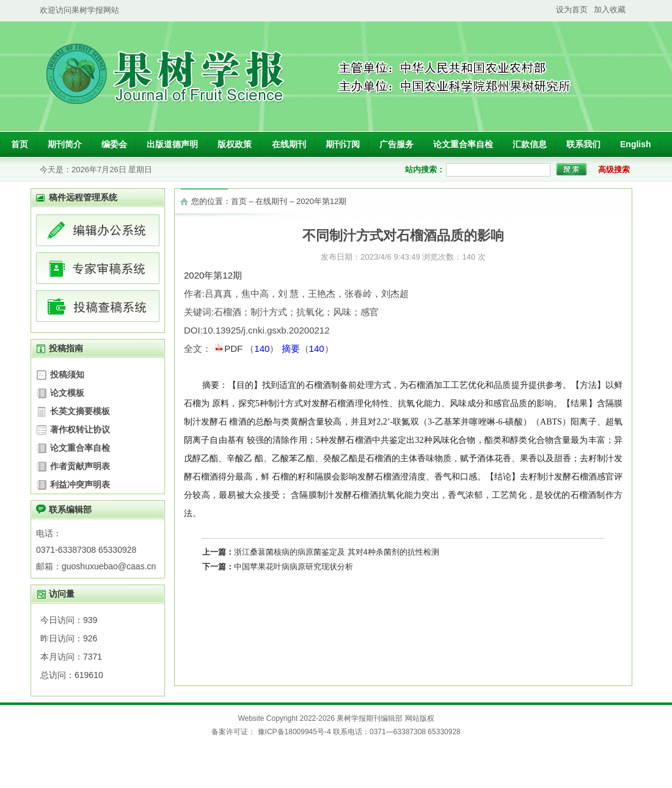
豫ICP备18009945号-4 (294, 732)
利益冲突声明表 (80, 484)
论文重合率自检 (463, 144)
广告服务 (396, 144)
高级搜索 (614, 170)
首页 (20, 144)
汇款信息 (530, 144)
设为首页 (572, 9)
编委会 (114, 144)
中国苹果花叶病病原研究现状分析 (294, 567)
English (636, 144)
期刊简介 (65, 144)
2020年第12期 (321, 201)
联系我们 (583, 144)
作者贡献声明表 (80, 466)
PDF (229, 348)
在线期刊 (289, 144)
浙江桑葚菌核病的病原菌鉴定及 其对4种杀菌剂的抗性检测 (337, 552)
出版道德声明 (172, 144)
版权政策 (235, 144)
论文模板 (67, 393)
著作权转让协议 (80, 429)
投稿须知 (67, 374)
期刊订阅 (343, 144)
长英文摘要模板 (80, 411)
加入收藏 (610, 9)
